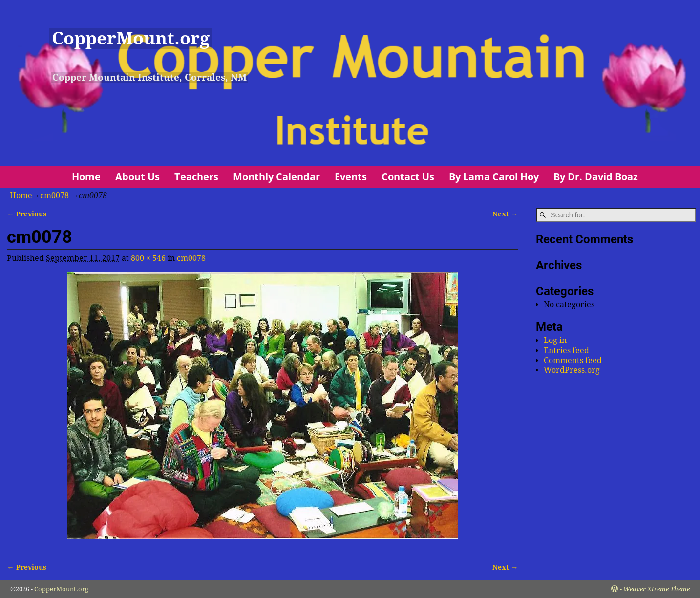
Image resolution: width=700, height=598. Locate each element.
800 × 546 (148, 258)
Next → (505, 214)
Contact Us (408, 177)
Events (351, 177)
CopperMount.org (131, 38)
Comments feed (573, 360)
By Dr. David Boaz (596, 177)
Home (86, 177)
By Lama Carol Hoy (494, 177)
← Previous (26, 214)
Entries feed (566, 351)
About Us (138, 177)
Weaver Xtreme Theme (657, 589)
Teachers (196, 177)
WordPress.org (572, 370)
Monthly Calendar (276, 177)
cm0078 (54, 196)
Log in (555, 340)
